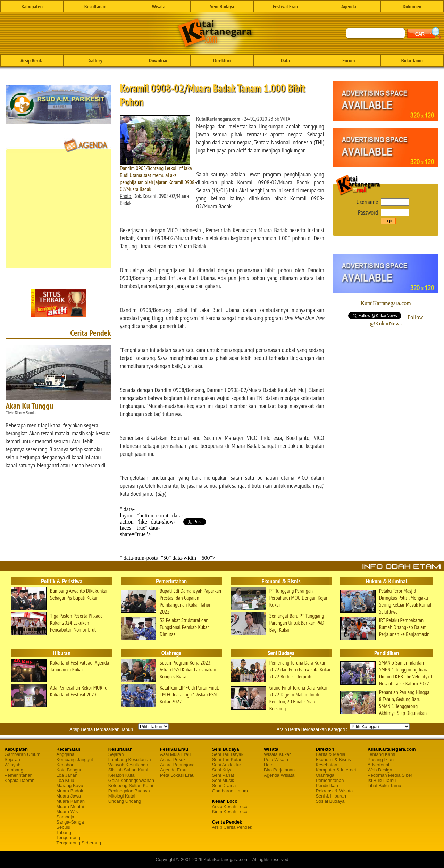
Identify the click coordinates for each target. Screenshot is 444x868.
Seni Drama (224, 786)
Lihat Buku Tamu (384, 786)
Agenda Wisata (279, 775)
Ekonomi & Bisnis (333, 759)
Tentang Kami (382, 754)
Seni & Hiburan (331, 796)
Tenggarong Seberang (79, 843)
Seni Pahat (223, 775)
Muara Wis (67, 812)
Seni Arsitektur (227, 765)
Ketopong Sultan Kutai (131, 786)
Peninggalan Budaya (129, 791)
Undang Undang (125, 801)
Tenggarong (68, 838)
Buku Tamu (412, 60)
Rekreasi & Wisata (334, 791)
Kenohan (65, 765)
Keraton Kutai (122, 775)
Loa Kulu (65, 780)
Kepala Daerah (20, 780)
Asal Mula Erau (175, 754)
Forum (349, 60)
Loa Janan (67, 775)
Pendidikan (327, 786)
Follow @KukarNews (397, 320)
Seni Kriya (222, 770)
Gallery (95, 60)
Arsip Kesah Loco (230, 806)
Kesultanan (95, 6)
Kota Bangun (69, 770)
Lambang (14, 770)
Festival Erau (285, 6)
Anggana (65, 754)
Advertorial (378, 765)
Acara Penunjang (177, 765)
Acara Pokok (173, 759)
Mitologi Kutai (122, 796)
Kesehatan (326, 765)
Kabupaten (32, 6)
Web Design (380, 770)
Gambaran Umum (22, 754)
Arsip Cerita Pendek (232, 827)
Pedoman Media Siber (390, 775)
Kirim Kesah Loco (230, 812)
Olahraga (325, 775)
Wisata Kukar (277, 754)
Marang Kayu (70, 786)
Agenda (349, 6)
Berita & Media (330, 754)
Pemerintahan (19, 775)
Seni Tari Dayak (228, 754)
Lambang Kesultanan (130, 759)
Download (159, 60)
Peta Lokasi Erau (177, 775)
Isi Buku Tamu (382, 780)
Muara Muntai (70, 806)
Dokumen (412, 6)
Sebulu (63, 827)
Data (285, 60)
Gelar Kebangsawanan (131, 780)
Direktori (222, 60)
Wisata (159, 6)
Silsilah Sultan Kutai (128, 770)
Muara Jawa (69, 796)
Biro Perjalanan (279, 770)
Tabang (64, 832)
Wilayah (12, 765)
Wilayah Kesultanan (128, 765)
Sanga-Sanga (70, 822)
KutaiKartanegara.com (386, 303)
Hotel (269, 765)
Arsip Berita (32, 60)
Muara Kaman (70, 801)
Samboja (65, 817)
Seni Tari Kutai (227, 759)
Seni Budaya (222, 6)
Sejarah (12, 759)
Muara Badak (70, 791)
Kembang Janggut (75, 759)
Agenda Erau (173, 770)
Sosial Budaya (330, 801)
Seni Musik (223, 780)
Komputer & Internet (336, 770)
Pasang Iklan (381, 759)
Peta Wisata (276, 759)
